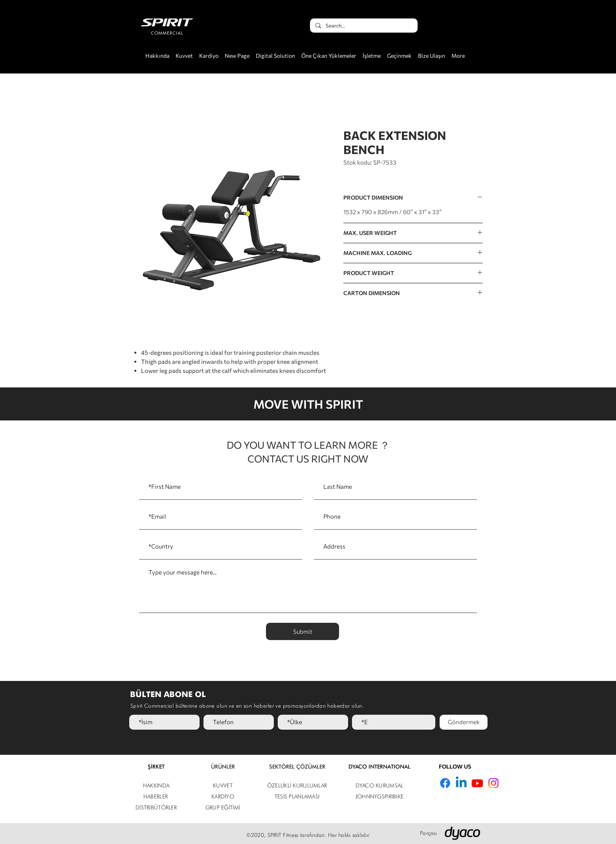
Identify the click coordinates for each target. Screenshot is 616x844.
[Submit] (302, 631)
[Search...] (363, 26)
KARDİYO (223, 796)
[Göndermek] (464, 722)
